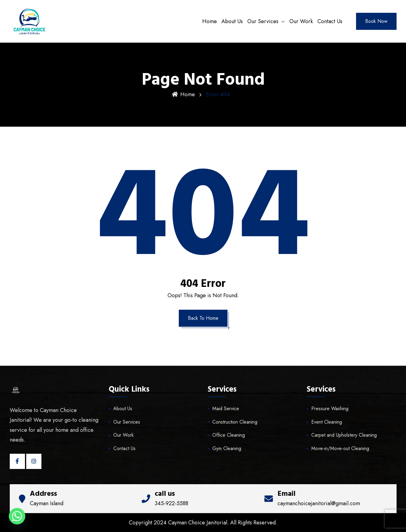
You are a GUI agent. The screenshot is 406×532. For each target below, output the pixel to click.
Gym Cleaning (227, 448)
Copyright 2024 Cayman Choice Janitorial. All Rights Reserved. (203, 523)
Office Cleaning (229, 435)
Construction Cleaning (235, 422)
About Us (232, 21)
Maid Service (226, 409)
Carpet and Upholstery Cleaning (344, 435)
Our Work (301, 21)
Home (210, 21)
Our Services (263, 21)
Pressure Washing (330, 409)
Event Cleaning (327, 422)
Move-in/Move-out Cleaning (340, 448)
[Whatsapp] (17, 516)
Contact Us (330, 21)
